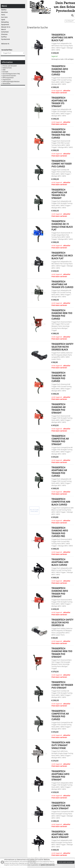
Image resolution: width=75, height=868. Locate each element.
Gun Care (4, 17)
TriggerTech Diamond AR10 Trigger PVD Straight (60, 592)
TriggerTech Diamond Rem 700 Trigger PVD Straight (62, 653)
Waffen (4, 10)
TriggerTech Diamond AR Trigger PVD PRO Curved (61, 134)
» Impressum (6, 80)
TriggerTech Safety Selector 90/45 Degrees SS (62, 623)
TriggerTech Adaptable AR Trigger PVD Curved (59, 472)
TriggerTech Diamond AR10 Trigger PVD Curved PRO (60, 532)
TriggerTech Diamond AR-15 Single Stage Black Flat (62, 225)
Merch (4, 29)
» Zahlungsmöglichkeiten (10, 82)
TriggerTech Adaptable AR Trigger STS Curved (62, 284)
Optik (3, 20)
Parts (3, 15)
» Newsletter (6, 84)
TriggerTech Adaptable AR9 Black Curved (60, 562)
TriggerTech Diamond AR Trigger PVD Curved (58, 377)
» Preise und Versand (9, 66)
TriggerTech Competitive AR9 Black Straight (61, 806)
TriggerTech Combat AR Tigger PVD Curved (61, 164)
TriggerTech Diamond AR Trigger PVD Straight (58, 409)
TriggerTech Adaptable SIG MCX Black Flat (62, 256)
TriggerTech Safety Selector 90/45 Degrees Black (62, 347)
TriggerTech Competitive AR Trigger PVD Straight (60, 440)
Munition (5, 12)
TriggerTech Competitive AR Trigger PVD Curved (60, 715)
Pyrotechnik (6, 39)
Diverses (4, 34)
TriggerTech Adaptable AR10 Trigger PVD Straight (60, 776)
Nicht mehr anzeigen (66, 862)
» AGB (3, 70)
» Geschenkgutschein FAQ (11, 74)
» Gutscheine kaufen (9, 76)
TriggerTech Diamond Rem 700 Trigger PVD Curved (62, 315)
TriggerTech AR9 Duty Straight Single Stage (61, 745)
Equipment (5, 25)
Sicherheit (5, 32)
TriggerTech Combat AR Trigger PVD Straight (62, 685)
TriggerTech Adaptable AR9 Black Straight (60, 834)
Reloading (5, 22)
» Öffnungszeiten (7, 78)
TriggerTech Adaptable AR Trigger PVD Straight (59, 194)
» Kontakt (5, 72)
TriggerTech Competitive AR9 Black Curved (61, 502)
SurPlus (4, 37)
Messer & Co (6, 27)
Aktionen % (5, 44)
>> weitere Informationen (47, 865)
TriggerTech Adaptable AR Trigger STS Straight (59, 102)
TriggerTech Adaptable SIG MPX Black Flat (62, 38)
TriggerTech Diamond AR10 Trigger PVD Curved (60, 70)
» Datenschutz (6, 68)
